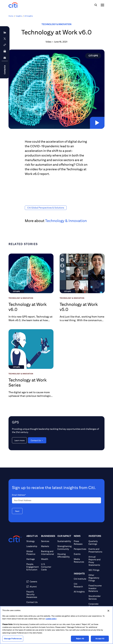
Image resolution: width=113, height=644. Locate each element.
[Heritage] (33, 559)
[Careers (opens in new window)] (33, 582)
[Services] (48, 541)
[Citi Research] (80, 585)
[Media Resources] (80, 560)
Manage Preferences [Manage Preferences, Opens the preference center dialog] (13, 639)
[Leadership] (33, 546)
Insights (19, 16)
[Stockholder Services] (95, 597)
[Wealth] (48, 559)
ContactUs (5, 70)
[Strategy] (33, 541)
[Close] (108, 611)
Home (11, 16)
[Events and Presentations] (95, 550)
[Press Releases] (80, 543)
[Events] (80, 554)
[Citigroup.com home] (15, 539)
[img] (96, 5)
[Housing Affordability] (64, 555)
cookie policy (51, 619)
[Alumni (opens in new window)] (33, 587)
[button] (97, 122)
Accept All (100, 639)
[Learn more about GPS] (19, 440)
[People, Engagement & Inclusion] (33, 567)
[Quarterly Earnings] (95, 543)
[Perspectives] (80, 549)
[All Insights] (80, 592)
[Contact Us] (33, 602)
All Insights (29, 16)
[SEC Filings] (95, 570)
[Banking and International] (48, 553)
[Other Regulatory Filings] (95, 578)
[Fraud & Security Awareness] (33, 594)
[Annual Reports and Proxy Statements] (95, 561)
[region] (56, 625)
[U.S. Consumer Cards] (48, 567)
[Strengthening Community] (64, 548)
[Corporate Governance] (95, 605)
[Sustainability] (64, 541)
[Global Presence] (33, 553)
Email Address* (19, 495)
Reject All (80, 639)
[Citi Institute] (80, 579)
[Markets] (48, 546)
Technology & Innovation (56, 24)
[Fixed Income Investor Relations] (95, 588)
